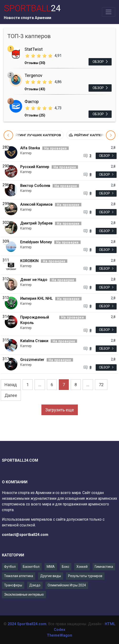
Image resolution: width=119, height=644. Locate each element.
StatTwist (34, 49)
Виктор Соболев (35, 186)
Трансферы (13, 585)
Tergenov (33, 75)
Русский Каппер (35, 167)
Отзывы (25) (35, 115)
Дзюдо (35, 585)
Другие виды (51, 576)
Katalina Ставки (34, 341)
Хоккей (82, 567)
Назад (11, 385)
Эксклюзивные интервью (24, 594)
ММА (51, 567)
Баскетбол (31, 567)
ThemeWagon (59, 635)
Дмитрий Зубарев (36, 223)
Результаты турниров (85, 576)
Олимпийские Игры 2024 (67, 585)
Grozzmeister (32, 360)
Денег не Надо (34, 280)
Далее (11, 395)
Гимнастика (104, 567)
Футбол (10, 567)
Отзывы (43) (35, 89)
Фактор (32, 102)
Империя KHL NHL (37, 298)
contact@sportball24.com (25, 535)
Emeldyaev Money (36, 242)
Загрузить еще (60, 410)
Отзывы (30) (35, 63)
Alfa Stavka (30, 148)
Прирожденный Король (35, 320)
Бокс (66, 567)
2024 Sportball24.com (27, 624)
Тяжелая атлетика (19, 576)
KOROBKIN (29, 261)
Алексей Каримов (36, 204)
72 (101, 385)
